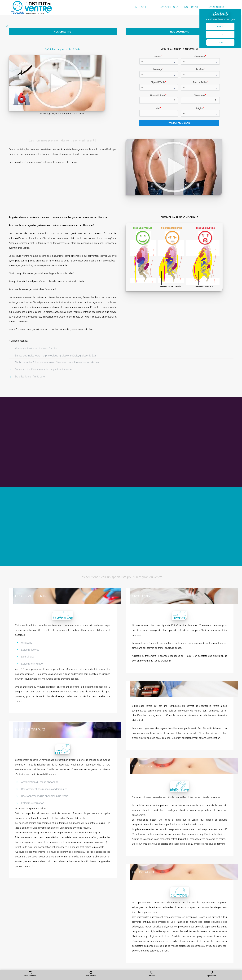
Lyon (220, 42)
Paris (220, 26)
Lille (220, 34)
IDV (7, 26)
